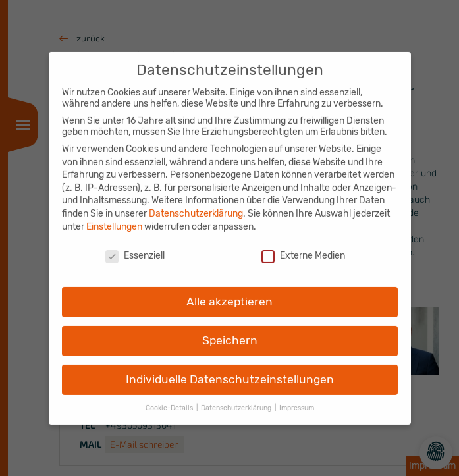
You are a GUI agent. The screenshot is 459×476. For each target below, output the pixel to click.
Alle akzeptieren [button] (229, 294)
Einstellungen (114, 219)
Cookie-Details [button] (170, 400)
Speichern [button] (230, 333)
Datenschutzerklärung (196, 206)
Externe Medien (303, 249)
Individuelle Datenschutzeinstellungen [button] (230, 372)
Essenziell (135, 249)
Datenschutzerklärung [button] (237, 400)
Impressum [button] (297, 400)
